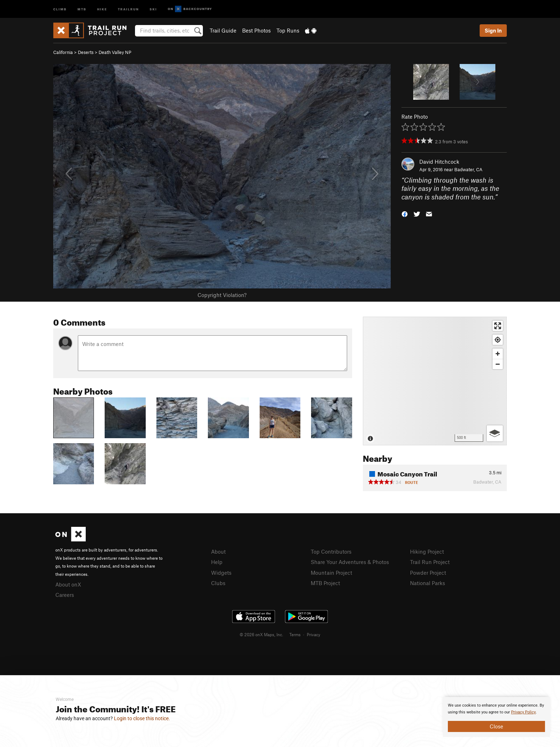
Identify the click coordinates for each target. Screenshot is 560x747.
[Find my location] (498, 340)
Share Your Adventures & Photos (350, 562)
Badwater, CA (468, 169)
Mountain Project (331, 573)
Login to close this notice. (142, 718)
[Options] (495, 433)
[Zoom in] (498, 354)
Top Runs (288, 30)
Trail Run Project (430, 562)
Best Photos (256, 30)
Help (217, 562)
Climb (60, 9)
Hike (102, 9)
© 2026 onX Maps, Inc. (261, 634)
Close (496, 726)
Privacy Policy (523, 712)
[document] (496, 717)
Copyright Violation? (222, 295)
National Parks (427, 583)
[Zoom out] (498, 364)
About (218, 551)
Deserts (86, 52)
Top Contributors (331, 551)
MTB (82, 9)
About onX (68, 584)
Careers (65, 595)
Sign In (493, 30)
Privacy (314, 634)
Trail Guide (223, 30)
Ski (153, 9)
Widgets (221, 573)
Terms (295, 634)
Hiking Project (427, 551)
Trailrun (128, 9)
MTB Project (325, 583)
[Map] (435, 381)
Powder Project (428, 573)
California (63, 52)
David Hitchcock (439, 162)
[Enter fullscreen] (498, 326)
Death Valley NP (115, 52)
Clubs (218, 583)
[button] (405, 214)
